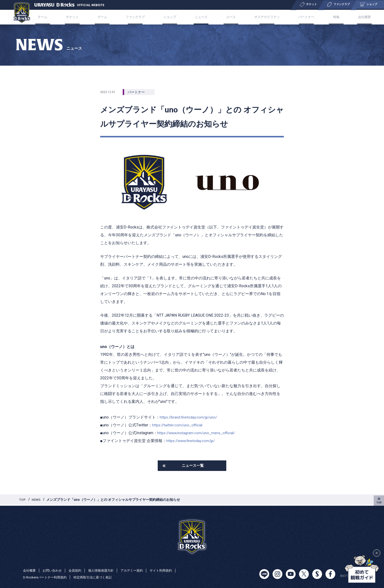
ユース (227, 17)
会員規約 (78, 570)
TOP (23, 500)
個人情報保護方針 (105, 570)
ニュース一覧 (193, 466)
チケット (81, 17)
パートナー (300, 17)
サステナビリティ (262, 17)
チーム (54, 17)
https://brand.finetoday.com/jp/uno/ (190, 417)
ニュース (200, 17)
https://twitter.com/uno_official (178, 425)
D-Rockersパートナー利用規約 (46, 577)
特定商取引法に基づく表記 (97, 577)
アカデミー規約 (138, 570)
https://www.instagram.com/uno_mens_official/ (198, 433)
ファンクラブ (139, 17)
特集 (327, 17)
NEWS (37, 500)
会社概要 (352, 17)
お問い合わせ (54, 570)
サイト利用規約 (169, 570)
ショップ (171, 17)
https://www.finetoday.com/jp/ (192, 441)
